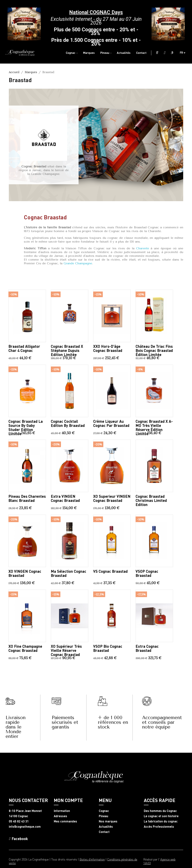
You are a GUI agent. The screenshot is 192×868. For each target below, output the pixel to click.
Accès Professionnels (159, 827)
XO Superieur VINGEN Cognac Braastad (112, 498)
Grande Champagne (78, 263)
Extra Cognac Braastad (147, 648)
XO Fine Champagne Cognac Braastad (25, 648)
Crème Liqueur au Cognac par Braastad (111, 423)
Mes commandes (65, 821)
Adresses (60, 816)
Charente (143, 248)
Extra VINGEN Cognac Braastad (65, 498)
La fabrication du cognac (161, 821)
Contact (104, 832)
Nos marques (108, 821)
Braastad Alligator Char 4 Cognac (24, 348)
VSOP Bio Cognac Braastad (108, 648)
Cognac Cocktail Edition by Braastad (68, 423)
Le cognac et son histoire (161, 816)
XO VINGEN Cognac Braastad (25, 573)
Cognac (104, 811)
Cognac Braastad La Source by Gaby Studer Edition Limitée (26, 427)
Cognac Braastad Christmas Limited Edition (151, 500)
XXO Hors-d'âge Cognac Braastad (108, 348)
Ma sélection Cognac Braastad (69, 573)
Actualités (106, 827)
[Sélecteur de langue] (184, 53)
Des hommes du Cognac (160, 811)
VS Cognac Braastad (110, 571)
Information (62, 811)
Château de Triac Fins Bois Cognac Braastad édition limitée (154, 350)
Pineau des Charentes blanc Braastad (27, 498)
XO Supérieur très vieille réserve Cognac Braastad (66, 650)
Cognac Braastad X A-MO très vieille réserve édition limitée (154, 427)
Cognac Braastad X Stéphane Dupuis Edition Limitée (67, 350)
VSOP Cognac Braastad (147, 573)
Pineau (103, 816)
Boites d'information (92, 859)
